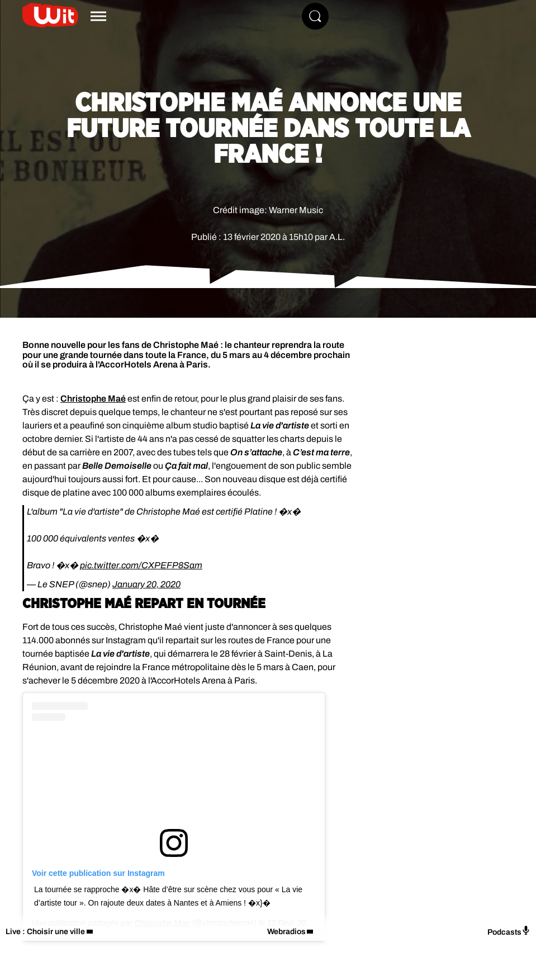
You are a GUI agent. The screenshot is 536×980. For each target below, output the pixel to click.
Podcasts (509, 931)
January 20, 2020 (146, 584)
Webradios (286, 932)
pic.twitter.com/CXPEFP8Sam (141, 565)
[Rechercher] (315, 16)
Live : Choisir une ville (45, 932)
